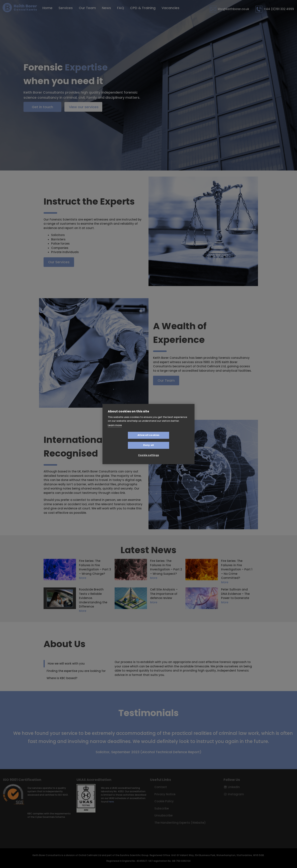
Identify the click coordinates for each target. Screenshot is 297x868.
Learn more (115, 430)
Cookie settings (148, 450)
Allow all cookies (126, 440)
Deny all (171, 440)
